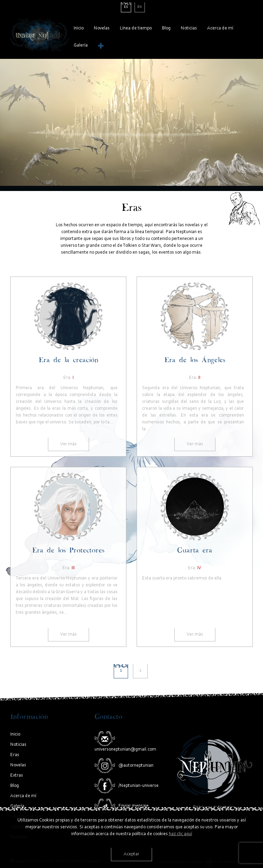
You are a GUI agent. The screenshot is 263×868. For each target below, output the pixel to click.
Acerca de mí (220, 28)
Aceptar (131, 854)
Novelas (102, 28)
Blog (166, 28)
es (126, 7)
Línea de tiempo (136, 28)
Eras (15, 755)
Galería (81, 46)
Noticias (189, 28)
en (140, 7)
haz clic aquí (180, 834)
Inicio (79, 28)
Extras (17, 776)
